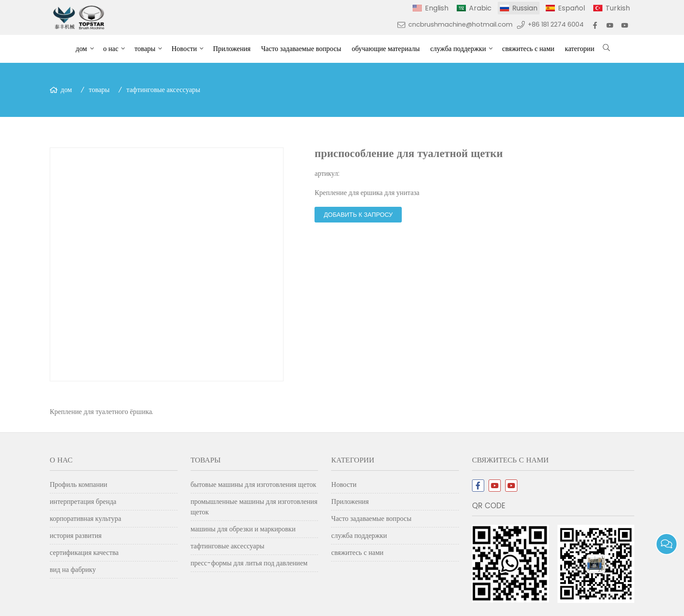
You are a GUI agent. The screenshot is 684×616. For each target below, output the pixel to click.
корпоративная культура (85, 518)
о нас (111, 49)
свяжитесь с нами (528, 49)
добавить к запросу (358, 215)
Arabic (480, 8)
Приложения (232, 49)
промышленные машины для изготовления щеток (254, 507)
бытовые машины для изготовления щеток (253, 484)
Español (571, 8)
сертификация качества (84, 553)
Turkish (618, 8)
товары (145, 49)
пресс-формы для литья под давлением (249, 563)
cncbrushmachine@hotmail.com (460, 24)
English (437, 8)
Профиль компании (79, 484)
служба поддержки (458, 49)
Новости (184, 49)
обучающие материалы (386, 49)
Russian (525, 8)
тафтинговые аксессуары (163, 90)
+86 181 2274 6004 (556, 24)
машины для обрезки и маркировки (243, 529)
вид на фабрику (73, 570)
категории (580, 49)
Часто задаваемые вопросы (301, 49)
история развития (76, 536)
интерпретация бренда (83, 501)
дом (82, 49)
